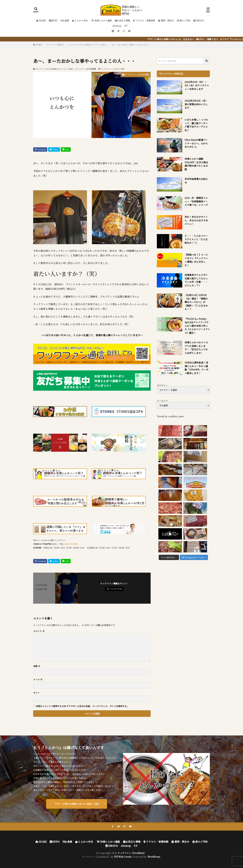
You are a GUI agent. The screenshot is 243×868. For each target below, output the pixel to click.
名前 (37, 666)
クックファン (106, 69)
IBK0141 (199, 20)
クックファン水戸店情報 (86, 69)
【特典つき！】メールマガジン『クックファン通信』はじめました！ (196, 260)
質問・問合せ (166, 20)
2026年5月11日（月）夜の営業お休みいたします (196, 104)
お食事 (65, 20)
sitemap (117, 26)
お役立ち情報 (122, 20)
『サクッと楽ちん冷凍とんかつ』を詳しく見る (77, 804)
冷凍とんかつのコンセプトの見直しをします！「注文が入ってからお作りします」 (196, 348)
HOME (41, 20)
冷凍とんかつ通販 (101, 20)
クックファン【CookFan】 (132, 853)
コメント (39, 631)
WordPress (154, 857)
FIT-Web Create (123, 857)
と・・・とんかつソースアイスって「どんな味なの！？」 (196, 239)
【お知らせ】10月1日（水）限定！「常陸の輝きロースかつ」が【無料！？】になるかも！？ (196, 302)
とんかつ (116, 69)
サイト (36, 693)
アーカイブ (162, 401)
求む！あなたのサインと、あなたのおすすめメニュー (196, 220)
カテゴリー (162, 385)
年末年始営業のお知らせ (196, 181)
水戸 (123, 69)
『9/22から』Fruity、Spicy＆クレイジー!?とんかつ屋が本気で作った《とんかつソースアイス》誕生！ (197, 326)
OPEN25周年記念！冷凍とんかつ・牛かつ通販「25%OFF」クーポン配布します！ (196, 368)
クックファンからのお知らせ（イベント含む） (88, 45)
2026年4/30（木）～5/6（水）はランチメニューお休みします (197, 85)
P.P (126, 26)
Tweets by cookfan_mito (170, 416)
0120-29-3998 (71, 544)
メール (38, 679)
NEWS (53, 20)
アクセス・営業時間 (144, 20)
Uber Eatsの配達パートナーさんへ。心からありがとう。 (196, 143)
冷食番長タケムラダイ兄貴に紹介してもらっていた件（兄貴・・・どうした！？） (196, 280)
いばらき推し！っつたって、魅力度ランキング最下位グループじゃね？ (196, 125)
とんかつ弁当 (80, 20)
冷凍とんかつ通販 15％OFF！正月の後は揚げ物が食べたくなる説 (196, 164)
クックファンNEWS (55, 45)
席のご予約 (184, 20)
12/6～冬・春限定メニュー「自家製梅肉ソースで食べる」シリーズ (196, 201)
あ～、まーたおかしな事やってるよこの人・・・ (133, 45)
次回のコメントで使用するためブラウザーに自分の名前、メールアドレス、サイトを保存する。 (82, 706)
